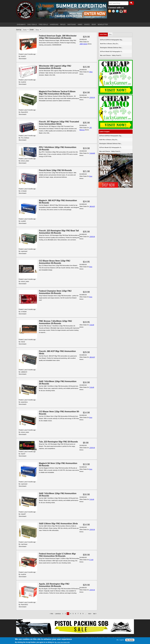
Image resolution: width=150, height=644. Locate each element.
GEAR (94, 25)
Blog (110, 34)
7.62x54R (92, 153)
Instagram (121, 12)
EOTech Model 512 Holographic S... (111, 51)
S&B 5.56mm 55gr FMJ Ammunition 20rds (58, 524)
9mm (91, 176)
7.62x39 (92, 325)
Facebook (114, 12)
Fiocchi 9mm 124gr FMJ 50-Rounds (55, 170)
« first (51, 614)
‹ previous (58, 614)
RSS (110, 12)
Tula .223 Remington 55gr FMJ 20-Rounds (58, 442)
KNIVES (87, 25)
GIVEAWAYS (21, 25)
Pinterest (125, 12)
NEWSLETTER (103, 25)
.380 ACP (92, 206)
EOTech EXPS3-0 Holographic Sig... (111, 40)
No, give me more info (62, 642)
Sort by (19, 30)
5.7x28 (91, 560)
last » (95, 614)
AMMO (80, 25)
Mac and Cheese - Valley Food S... (111, 55)
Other (91, 72)
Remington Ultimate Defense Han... (111, 48)
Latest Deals (104, 34)
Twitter (118, 12)
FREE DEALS (43, 25)
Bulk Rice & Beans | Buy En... (109, 44)
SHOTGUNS (72, 25)
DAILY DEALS (32, 25)
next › (90, 614)
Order (32, 30)
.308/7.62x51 (83, 44)
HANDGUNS (54, 25)
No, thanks (130, 640)
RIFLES (63, 25)
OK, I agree (120, 640)
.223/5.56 (92, 97)
